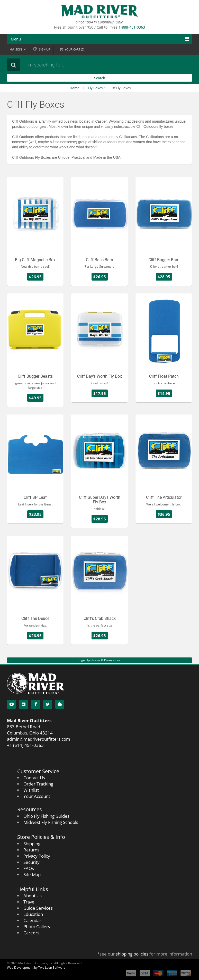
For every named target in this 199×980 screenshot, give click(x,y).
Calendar (32, 920)
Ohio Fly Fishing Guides (46, 816)
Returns (31, 850)
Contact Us (34, 778)
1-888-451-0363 (132, 27)
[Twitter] (48, 704)
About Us (33, 896)
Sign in (20, 49)
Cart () (74, 49)
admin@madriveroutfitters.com (39, 739)
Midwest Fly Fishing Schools (51, 822)
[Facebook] (36, 704)
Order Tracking (38, 784)
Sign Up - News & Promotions (100, 660)
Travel (29, 902)
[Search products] (85, 65)
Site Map (32, 875)
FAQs (29, 868)
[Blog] (60, 704)
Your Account (37, 796)
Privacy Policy (37, 856)
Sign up (45, 49)
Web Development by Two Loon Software (36, 968)
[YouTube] (11, 704)
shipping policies (132, 954)
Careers (31, 933)
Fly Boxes (95, 88)
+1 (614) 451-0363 (25, 745)
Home (74, 88)
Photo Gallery (37, 927)
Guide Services (38, 908)
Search (100, 78)
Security (31, 862)
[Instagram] (24, 704)
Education (33, 914)
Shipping (32, 844)
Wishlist (31, 790)
